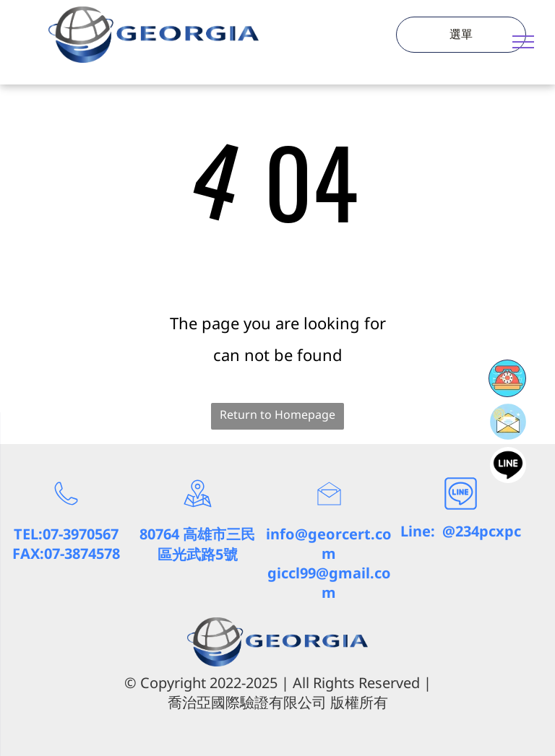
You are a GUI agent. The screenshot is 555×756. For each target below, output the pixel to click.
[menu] (523, 42)
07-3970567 (81, 534)
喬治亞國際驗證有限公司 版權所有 (278, 702)
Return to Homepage (277, 414)
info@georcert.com (329, 544)
